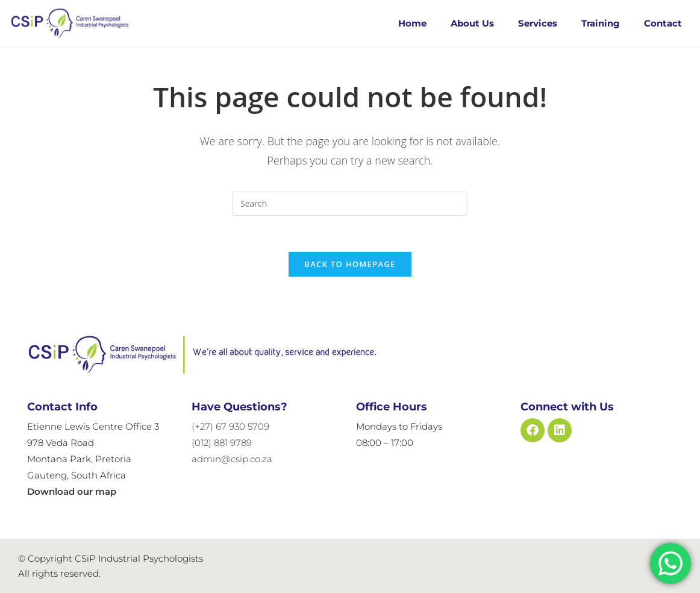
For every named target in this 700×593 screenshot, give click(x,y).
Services (538, 23)
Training (601, 23)
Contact (663, 23)
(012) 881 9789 (222, 443)
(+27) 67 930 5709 (230, 426)
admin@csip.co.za (232, 459)
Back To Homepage (350, 264)
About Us (472, 23)
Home (412, 23)
